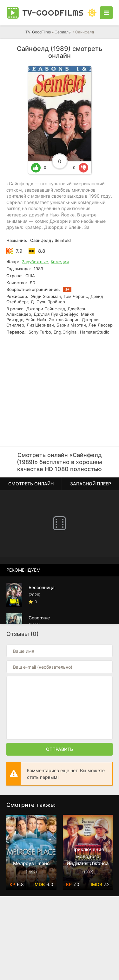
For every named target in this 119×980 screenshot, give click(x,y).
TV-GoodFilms (38, 32)
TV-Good (53, 13)
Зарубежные (35, 262)
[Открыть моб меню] (106, 13)
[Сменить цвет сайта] (92, 13)
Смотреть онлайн (31, 484)
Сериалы (63, 32)
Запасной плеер (91, 484)
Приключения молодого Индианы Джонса (88, 856)
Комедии (60, 262)
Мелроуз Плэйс (31, 863)
